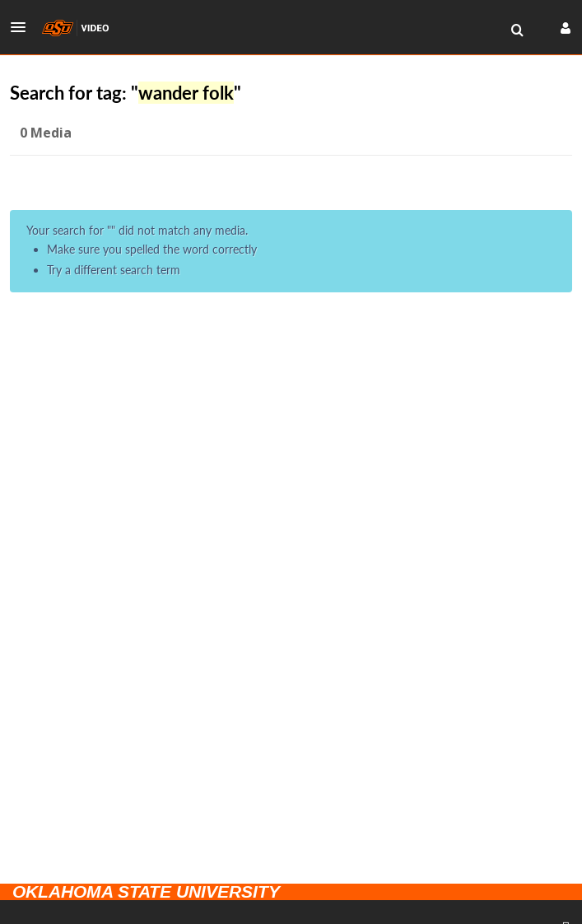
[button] (23, 27)
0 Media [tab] (46, 133)
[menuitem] (517, 30)
